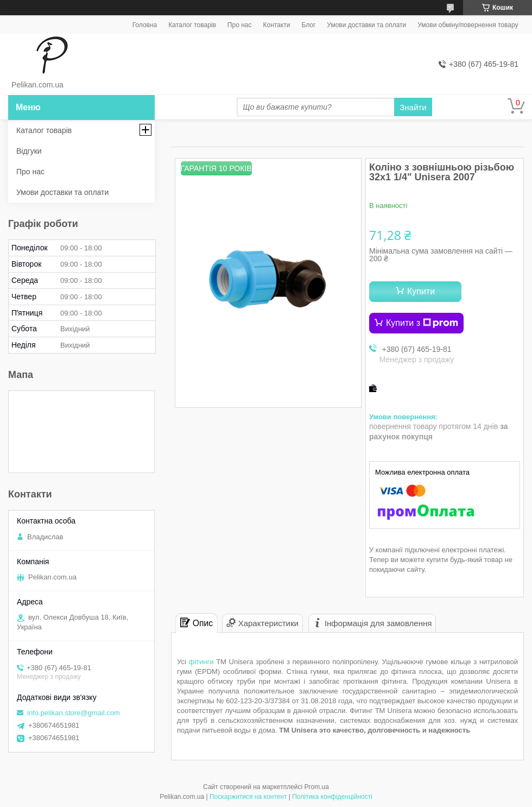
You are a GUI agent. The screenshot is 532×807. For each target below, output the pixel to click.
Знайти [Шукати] (413, 107)
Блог (308, 25)
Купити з (422, 323)
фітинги (201, 662)
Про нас (240, 25)
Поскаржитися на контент (248, 797)
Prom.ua (317, 787)
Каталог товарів (192, 25)
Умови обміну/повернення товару (468, 25)
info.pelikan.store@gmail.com (74, 713)
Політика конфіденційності (332, 797)
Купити (421, 291)
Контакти (276, 25)
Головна (145, 25)
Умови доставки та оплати (366, 25)
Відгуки (29, 151)
